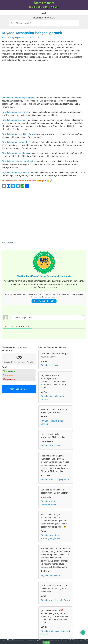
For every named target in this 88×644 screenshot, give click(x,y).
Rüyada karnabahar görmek (14, 142)
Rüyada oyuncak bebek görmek (55, 600)
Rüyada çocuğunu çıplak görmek (52, 422)
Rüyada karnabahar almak (14, 120)
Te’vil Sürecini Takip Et (44, 301)
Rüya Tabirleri (11, 243)
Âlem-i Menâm (44, 3)
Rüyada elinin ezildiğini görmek (55, 480)
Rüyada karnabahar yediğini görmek (18, 134)
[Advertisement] (44, 79)
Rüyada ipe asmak (49, 365)
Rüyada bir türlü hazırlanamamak (48, 503)
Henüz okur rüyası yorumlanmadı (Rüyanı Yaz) (21, 38)
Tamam (46, 642)
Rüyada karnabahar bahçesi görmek (32, 33)
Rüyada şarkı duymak (51, 575)
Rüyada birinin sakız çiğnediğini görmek (55, 633)
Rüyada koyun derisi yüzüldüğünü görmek (50, 537)
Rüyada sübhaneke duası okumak (52, 398)
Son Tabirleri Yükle (19, 389)
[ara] (44, 23)
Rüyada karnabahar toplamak (15, 153)
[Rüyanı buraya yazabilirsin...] (48, 318)
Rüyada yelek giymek (51, 446)
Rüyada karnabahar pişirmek (15, 112)
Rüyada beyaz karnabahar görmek (18, 161)
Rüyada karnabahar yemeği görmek (18, 172)
